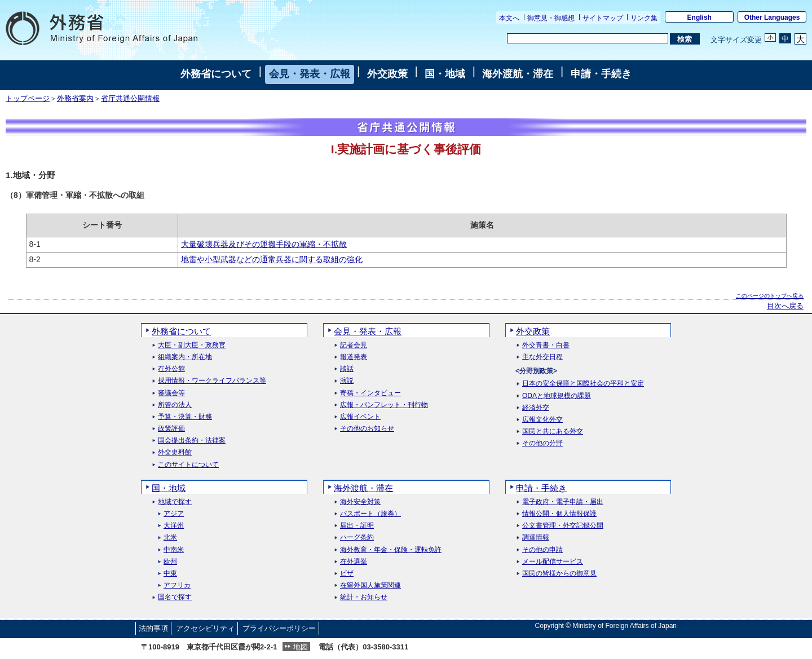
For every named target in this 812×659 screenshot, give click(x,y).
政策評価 (171, 429)
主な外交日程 (542, 357)
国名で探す (175, 597)
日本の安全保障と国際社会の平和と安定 (583, 384)
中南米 (174, 550)
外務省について (216, 74)
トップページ (28, 99)
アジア (174, 514)
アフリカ (177, 585)
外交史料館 (175, 452)
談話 (347, 369)
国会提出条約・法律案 (192, 441)
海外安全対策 (360, 502)
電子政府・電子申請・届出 (563, 502)
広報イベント (360, 417)
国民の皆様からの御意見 (559, 574)
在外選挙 (354, 562)
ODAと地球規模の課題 (557, 396)
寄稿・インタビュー (370, 393)
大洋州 (174, 526)
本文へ (509, 18)
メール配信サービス (553, 562)
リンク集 (644, 18)
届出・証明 (357, 526)
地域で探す (175, 502)
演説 (347, 381)
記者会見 (354, 345)
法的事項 (153, 628)
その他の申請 (542, 550)
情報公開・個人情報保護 (559, 514)
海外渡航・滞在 (518, 74)
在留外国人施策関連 (370, 585)
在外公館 (171, 369)
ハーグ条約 (357, 538)
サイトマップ (603, 18)
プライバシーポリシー (279, 628)
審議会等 (171, 393)
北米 (170, 538)
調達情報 (536, 538)
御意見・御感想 (551, 18)
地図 (301, 647)
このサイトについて (188, 465)
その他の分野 (542, 443)
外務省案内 (75, 99)
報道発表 (354, 357)
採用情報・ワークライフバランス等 (212, 381)
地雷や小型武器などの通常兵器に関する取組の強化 (272, 259)
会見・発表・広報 (310, 74)
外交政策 (387, 74)
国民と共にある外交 (553, 432)
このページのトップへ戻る (770, 296)
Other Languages (772, 17)
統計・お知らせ (364, 597)
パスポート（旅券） (370, 514)
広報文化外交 (542, 420)
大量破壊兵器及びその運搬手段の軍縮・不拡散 (264, 244)
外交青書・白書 (546, 345)
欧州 (170, 562)
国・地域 (445, 74)
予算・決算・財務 (185, 417)
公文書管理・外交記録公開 (563, 526)
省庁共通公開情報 (130, 99)
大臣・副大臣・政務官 (192, 345)
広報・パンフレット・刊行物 (384, 405)
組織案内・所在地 (185, 357)
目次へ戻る (785, 306)
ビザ (347, 574)
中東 (170, 574)
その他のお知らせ (367, 429)
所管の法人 (175, 405)
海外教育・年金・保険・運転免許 (391, 550)
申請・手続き (601, 74)
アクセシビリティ (205, 628)
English (700, 17)
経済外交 (536, 408)
